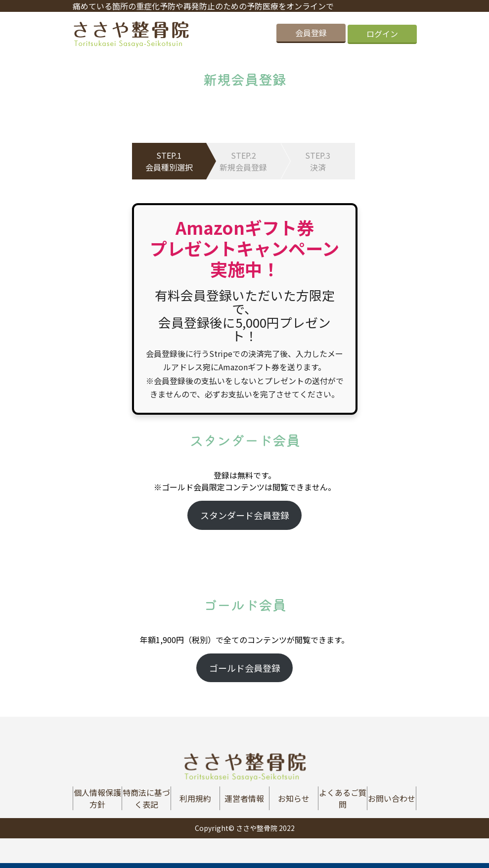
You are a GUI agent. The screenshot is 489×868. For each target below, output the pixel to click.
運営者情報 (244, 798)
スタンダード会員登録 (245, 515)
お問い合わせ (392, 798)
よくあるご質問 (343, 798)
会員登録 (311, 34)
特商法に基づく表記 (146, 798)
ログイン (382, 34)
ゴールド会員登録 (245, 668)
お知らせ (294, 798)
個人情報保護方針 (97, 798)
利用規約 (195, 798)
